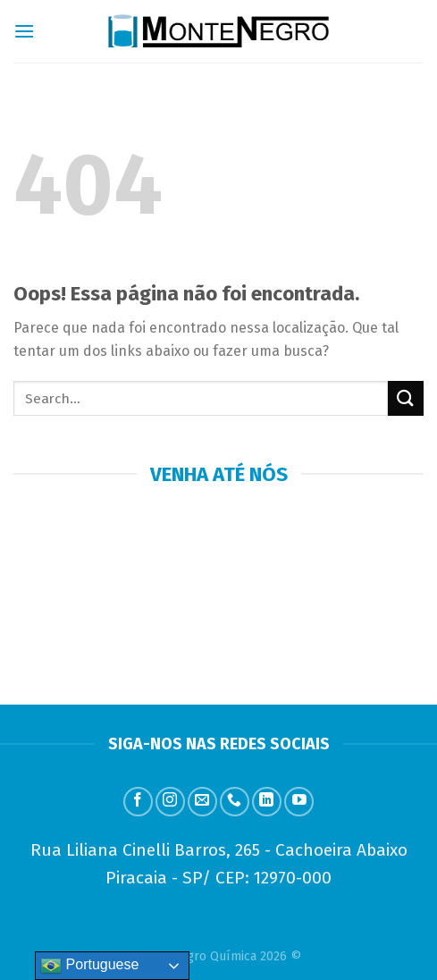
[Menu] (24, 31)
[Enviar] (406, 398)
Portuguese (89, 966)
